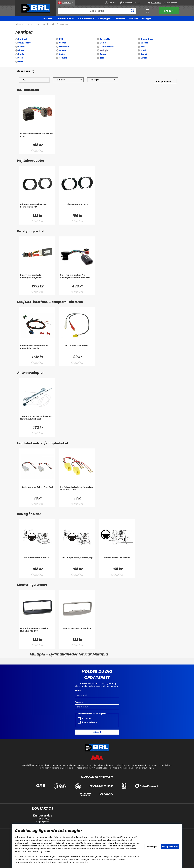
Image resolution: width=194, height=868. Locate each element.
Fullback (23, 39)
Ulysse (144, 58)
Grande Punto (107, 47)
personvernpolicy (124, 856)
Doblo (103, 43)
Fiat (54, 24)
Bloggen (147, 19)
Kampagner (105, 19)
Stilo (21, 58)
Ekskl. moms (171, 3)
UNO (21, 62)
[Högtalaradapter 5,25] (77, 208)
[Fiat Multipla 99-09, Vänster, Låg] (77, 561)
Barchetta (105, 39)
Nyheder (120, 19)
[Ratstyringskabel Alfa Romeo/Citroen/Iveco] (37, 279)
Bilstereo (48, 19)
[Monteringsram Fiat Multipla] (77, 632)
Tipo (102, 58)
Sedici (144, 54)
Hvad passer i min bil (38, 24)
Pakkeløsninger (65, 19)
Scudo (103, 54)
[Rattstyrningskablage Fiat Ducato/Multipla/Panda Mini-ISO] (77, 279)
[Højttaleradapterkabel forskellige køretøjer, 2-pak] (77, 491)
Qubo (62, 54)
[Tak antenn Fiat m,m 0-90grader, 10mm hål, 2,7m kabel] (37, 420)
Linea (21, 50)
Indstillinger (152, 847)
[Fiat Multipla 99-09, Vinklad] (117, 561)
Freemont (64, 47)
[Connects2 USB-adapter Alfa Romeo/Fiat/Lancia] (37, 349)
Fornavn (79, 702)
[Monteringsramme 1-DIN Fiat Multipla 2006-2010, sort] (37, 632)
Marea (62, 50)
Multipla (64, 24)
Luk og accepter (170, 847)
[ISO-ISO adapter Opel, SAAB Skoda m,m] (37, 137)
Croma (63, 43)
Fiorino (22, 47)
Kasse (169, 11)
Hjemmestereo (86, 19)
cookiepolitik (82, 840)
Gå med (97, 732)
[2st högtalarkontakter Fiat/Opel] (37, 491)
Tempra (63, 58)
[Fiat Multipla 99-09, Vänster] (37, 561)
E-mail (78, 691)
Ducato (144, 43)
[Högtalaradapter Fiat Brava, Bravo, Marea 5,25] (37, 208)
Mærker (134, 19)
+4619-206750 (43, 819)
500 (61, 39)
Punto (21, 54)
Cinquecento (25, 43)
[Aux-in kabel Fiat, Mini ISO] (77, 349)
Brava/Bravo (147, 39)
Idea (143, 47)
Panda (144, 50)
